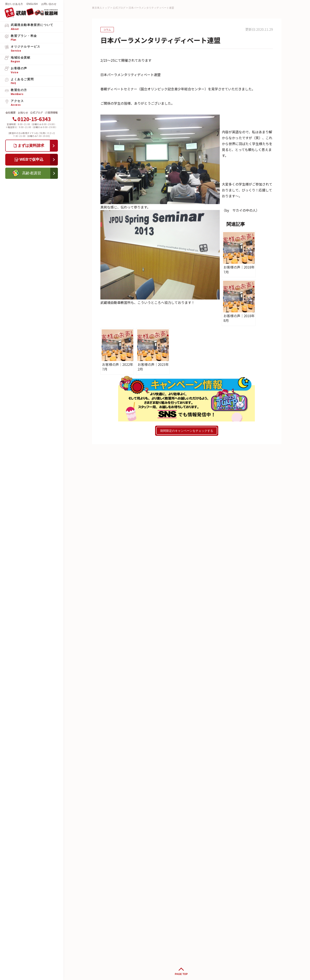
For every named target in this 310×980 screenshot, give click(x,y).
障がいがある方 (14, 4)
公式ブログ (36, 113)
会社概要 (11, 113)
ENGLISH (32, 4)
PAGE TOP (181, 974)
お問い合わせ (49, 4)
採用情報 (53, 113)
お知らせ (23, 113)
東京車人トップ (101, 8)
